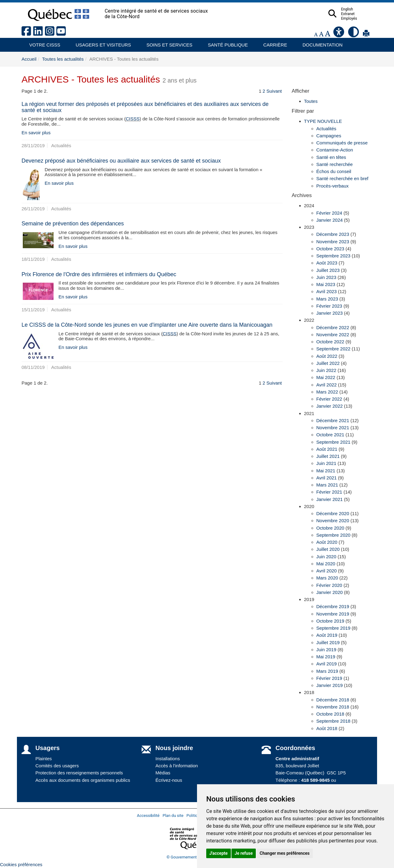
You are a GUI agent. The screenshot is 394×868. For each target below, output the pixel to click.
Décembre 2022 (333, 327)
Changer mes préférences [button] (285, 853)
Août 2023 (327, 263)
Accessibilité (148, 816)
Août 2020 (327, 542)
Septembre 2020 (334, 535)
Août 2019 (327, 635)
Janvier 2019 (330, 685)
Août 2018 (327, 728)
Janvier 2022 (330, 406)
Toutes (311, 101)
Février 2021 (329, 492)
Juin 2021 (326, 463)
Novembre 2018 (333, 707)
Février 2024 (329, 213)
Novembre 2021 (333, 428)
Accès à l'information (177, 766)
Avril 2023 (327, 291)
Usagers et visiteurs (100, 43)
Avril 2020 (327, 571)
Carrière (273, 43)
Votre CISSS (42, 43)
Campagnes (329, 136)
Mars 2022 (327, 392)
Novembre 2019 (333, 614)
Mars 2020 (327, 578)
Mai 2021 (326, 471)
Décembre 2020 (333, 513)
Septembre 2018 (334, 721)
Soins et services (167, 43)
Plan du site (173, 816)
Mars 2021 (327, 485)
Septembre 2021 (334, 442)
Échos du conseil (334, 171)
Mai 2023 (326, 284)
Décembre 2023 (333, 234)
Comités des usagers (57, 766)
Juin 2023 (326, 277)
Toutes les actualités (63, 59)
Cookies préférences (21, 864)
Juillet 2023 (328, 270)
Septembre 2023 (334, 256)
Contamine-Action (335, 150)
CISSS (133, 119)
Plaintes (44, 759)
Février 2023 (329, 306)
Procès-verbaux (333, 186)
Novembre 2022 (333, 335)
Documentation (320, 43)
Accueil (29, 59)
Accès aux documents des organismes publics (83, 780)
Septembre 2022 (334, 349)
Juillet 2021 (328, 456)
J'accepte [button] (219, 853)
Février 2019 (329, 678)
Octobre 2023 (330, 249)
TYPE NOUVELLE (323, 121)
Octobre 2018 (330, 714)
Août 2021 (327, 449)
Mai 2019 (326, 657)
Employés (361, 18)
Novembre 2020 (333, 521)
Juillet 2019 (328, 642)
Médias (163, 773)
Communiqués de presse (342, 143)
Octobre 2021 (330, 435)
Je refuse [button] (244, 853)
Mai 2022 (326, 377)
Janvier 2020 (330, 592)
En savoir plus (36, 133)
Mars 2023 (327, 299)
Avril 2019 (327, 664)
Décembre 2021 (333, 420)
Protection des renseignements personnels (79, 773)
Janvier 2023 (330, 313)
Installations (168, 759)
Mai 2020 (326, 564)
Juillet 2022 (328, 363)
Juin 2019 (326, 650)
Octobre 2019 (330, 621)
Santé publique (225, 43)
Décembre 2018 (333, 700)
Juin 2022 (326, 370)
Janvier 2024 (330, 220)
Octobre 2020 (330, 528)
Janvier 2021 (330, 499)
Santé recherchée (335, 164)
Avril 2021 (327, 478)
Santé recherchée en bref (342, 178)
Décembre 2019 (333, 606)
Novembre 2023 (333, 242)
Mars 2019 (327, 671)
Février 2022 (329, 399)
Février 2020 (329, 585)
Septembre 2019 (334, 628)
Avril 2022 (327, 385)
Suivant (274, 91)
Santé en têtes (331, 157)
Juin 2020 (326, 557)
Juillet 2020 (328, 549)
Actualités (326, 129)
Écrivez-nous (169, 780)
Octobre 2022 (330, 342)
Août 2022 (327, 356)
